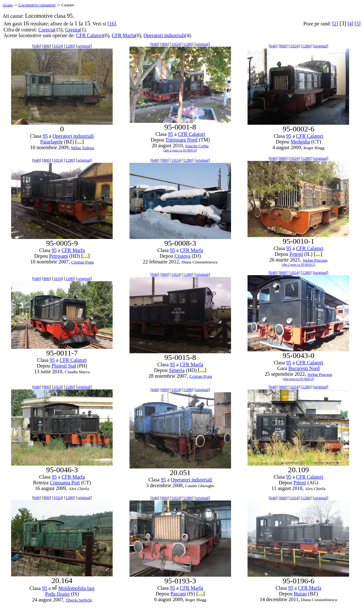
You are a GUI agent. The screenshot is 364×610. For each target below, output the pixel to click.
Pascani (178, 594)
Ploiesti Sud (64, 366)
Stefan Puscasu (315, 260)
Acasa (8, 5)
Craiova (183, 256)
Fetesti (296, 254)
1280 (69, 46)
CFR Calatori (90, 35)
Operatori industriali (164, 35)
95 (45, 136)
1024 (58, 46)
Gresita (72, 30)
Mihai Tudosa (83, 148)
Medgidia (300, 142)
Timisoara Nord (181, 140)
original (84, 46)
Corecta (46, 30)
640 (37, 46)
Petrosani (59, 256)
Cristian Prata (82, 262)
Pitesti (300, 483)
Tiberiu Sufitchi (79, 600)
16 (112, 24)
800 (47, 46)
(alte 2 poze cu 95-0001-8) (180, 150)
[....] (79, 142)
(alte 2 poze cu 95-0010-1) (298, 265)
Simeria (177, 370)
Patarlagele (52, 142)
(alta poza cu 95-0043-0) (298, 379)
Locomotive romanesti (37, 5)
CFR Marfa (123, 35)
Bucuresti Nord (304, 368)
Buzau (300, 594)
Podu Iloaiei (57, 594)
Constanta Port (65, 483)
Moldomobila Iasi (76, 588)
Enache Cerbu (197, 146)
